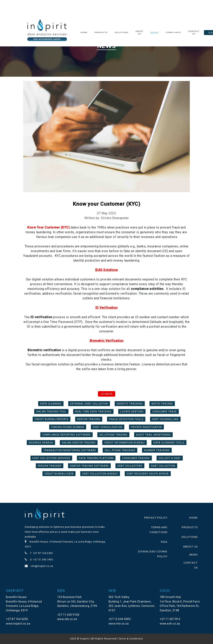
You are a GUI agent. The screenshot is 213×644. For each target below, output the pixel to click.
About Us (140, 33)
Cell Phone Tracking (120, 450)
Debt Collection (163, 466)
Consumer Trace (165, 411)
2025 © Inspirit (79, 639)
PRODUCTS (190, 527)
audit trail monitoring (153, 435)
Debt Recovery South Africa (148, 474)
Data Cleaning (51, 404)
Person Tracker (50, 466)
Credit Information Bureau (124, 443)
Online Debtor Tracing (79, 443)
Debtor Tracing (89, 419)
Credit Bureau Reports (52, 419)
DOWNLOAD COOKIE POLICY (153, 554)
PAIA (164, 542)
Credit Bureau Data (59, 474)
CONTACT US (191, 565)
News (155, 33)
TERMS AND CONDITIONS (158, 530)
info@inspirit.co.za (42, 566)
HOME (193, 518)
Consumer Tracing (136, 458)
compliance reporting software (66, 435)
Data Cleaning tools (169, 443)
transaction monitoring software (70, 450)
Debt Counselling (165, 419)
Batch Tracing (162, 404)
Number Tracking (157, 450)
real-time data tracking (93, 411)
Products (101, 32)
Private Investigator (146, 427)
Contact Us (194, 33)
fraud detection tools (126, 419)
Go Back (107, 394)
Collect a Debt (170, 458)
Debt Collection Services (51, 458)
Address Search (41, 443)
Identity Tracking (130, 404)
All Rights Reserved (104, 639)
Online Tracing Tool (51, 411)
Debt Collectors (130, 466)
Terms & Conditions (131, 639)
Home (85, 33)
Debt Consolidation (108, 427)
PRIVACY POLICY (156, 518)
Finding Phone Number (68, 427)
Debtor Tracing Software (89, 466)
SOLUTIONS (190, 537)
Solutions (122, 32)
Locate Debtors (132, 411)
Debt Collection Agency (100, 474)
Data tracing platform (96, 458)
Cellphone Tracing (113, 435)
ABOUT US (190, 547)
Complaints (174, 32)
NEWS (194, 555)
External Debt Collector (89, 404)
